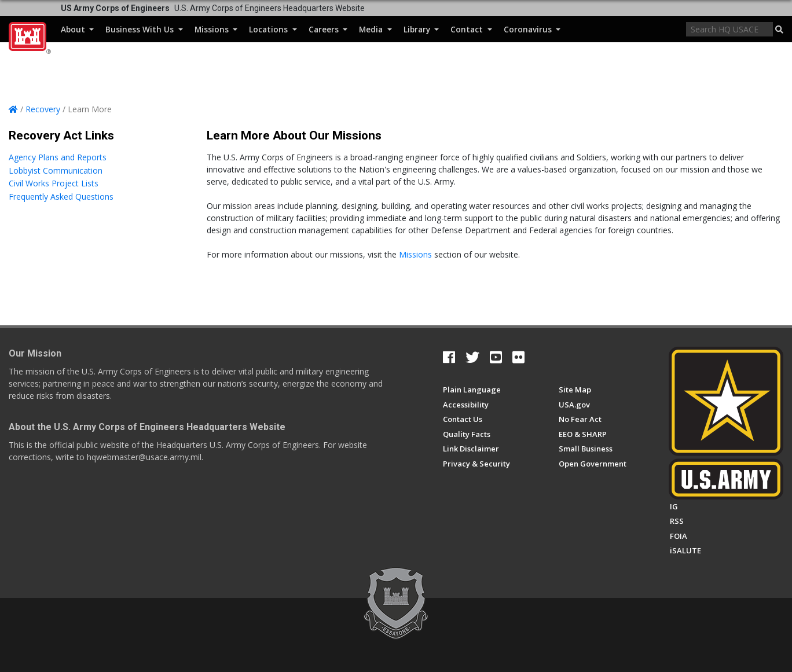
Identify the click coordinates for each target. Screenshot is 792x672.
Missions (216, 29)
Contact (471, 29)
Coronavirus (532, 29)
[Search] (729, 29)
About (77, 29)
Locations (273, 29)
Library (421, 29)
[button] (779, 30)
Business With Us (144, 29)
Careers (328, 29)
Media (375, 29)
